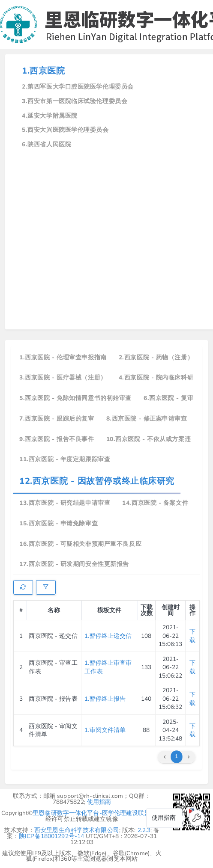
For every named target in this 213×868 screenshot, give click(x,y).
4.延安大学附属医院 (50, 116)
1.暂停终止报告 (105, 699)
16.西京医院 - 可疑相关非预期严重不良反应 (80, 544)
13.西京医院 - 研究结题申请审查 (65, 503)
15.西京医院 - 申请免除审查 (58, 523)
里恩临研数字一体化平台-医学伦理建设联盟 (91, 813)
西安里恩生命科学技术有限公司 (77, 830)
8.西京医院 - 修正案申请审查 (147, 419)
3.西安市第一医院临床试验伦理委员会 (75, 101)
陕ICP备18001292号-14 (51, 836)
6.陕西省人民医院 (46, 144)
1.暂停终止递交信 (108, 636)
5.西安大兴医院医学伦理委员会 (65, 130)
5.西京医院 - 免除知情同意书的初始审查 (75, 398)
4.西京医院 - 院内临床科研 (156, 378)
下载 (192, 636)
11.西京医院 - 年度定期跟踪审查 (65, 459)
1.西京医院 (43, 71)
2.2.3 (144, 830)
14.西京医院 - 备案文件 (155, 503)
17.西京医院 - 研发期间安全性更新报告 (74, 564)
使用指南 (99, 802)
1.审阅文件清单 (105, 730)
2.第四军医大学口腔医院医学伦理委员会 (78, 87)
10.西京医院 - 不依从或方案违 (149, 439)
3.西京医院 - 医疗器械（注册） (63, 378)
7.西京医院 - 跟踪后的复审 (57, 419)
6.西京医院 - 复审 (168, 398)
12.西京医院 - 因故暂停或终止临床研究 (97, 481)
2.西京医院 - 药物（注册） (156, 357)
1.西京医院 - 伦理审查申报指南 (63, 357)
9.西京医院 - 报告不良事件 (57, 439)
